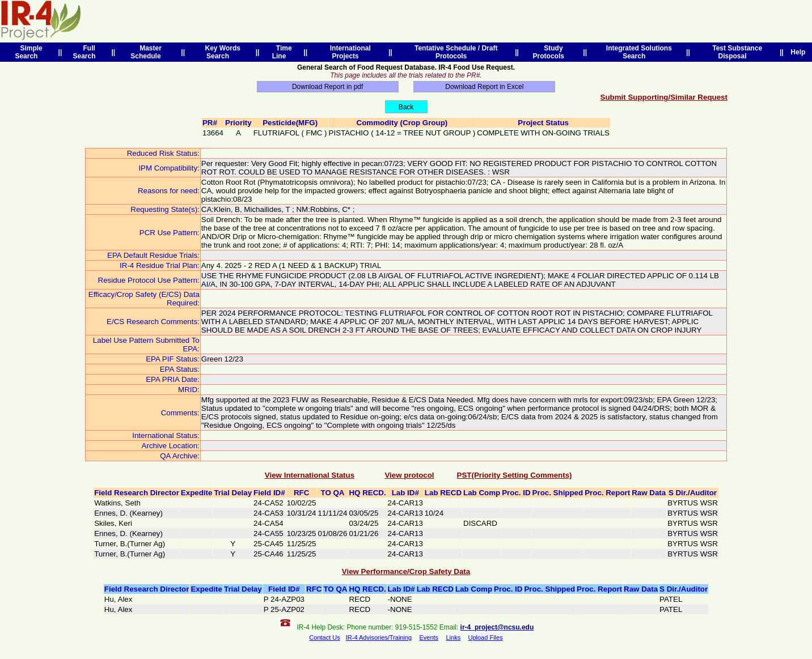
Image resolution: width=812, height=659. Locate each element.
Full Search (86, 52)
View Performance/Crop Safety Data (406, 571)
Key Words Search (221, 52)
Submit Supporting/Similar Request (664, 97)
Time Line (282, 52)
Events (429, 637)
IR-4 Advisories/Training (379, 637)
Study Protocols (551, 52)
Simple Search (28, 52)
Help (798, 52)
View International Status (310, 475)
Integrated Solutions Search (637, 52)
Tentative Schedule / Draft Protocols (454, 52)
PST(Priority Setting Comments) (515, 475)
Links (453, 637)
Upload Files (486, 637)
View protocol (409, 475)
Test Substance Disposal (735, 52)
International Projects (348, 52)
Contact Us (324, 637)
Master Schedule (147, 52)
